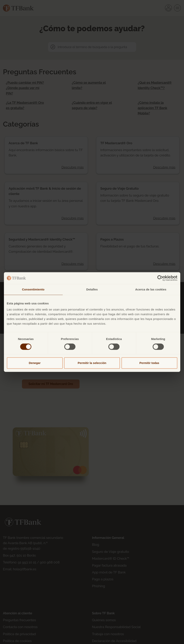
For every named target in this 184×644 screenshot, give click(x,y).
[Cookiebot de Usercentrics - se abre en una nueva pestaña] (160, 278)
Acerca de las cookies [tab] (151, 289)
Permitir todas (149, 363)
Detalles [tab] (92, 289)
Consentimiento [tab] (33, 289)
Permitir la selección (92, 363)
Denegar (35, 363)
